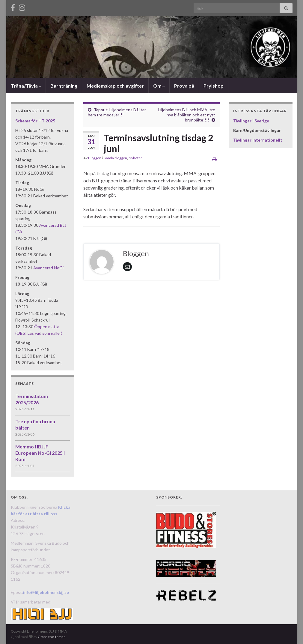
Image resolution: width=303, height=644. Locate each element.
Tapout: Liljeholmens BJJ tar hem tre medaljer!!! (117, 112)
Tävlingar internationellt (258, 140)
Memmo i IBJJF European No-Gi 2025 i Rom (40, 453)
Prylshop (214, 86)
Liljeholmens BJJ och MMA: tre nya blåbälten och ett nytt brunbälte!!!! (187, 115)
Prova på (184, 86)
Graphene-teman (52, 637)
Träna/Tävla (26, 86)
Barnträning (64, 86)
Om (159, 86)
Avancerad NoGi (48, 268)
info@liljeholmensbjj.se (46, 592)
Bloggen (95, 158)
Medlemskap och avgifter (115, 86)
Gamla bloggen (115, 158)
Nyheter (135, 158)
